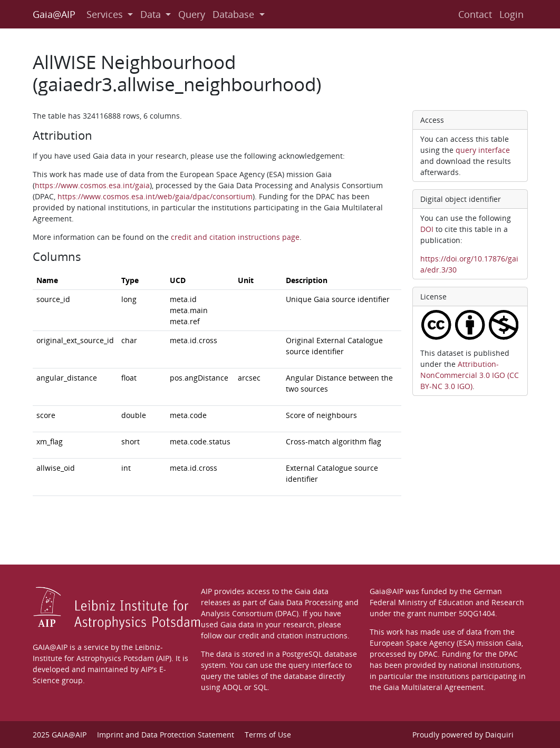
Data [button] (152, 14)
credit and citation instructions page (235, 237)
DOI (427, 229)
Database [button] (235, 14)
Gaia (514, 643)
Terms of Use (268, 735)
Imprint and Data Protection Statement (166, 735)
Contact (475, 14)
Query (192, 14)
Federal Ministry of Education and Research (447, 602)
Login (511, 14)
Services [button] (106, 14)
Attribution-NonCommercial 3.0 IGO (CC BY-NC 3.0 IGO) (470, 375)
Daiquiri (499, 735)
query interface (483, 150)
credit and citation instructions (293, 635)
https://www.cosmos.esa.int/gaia (92, 185)
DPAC (428, 654)
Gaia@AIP (54, 14)
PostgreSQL (302, 654)
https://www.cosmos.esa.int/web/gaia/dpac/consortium (155, 196)
